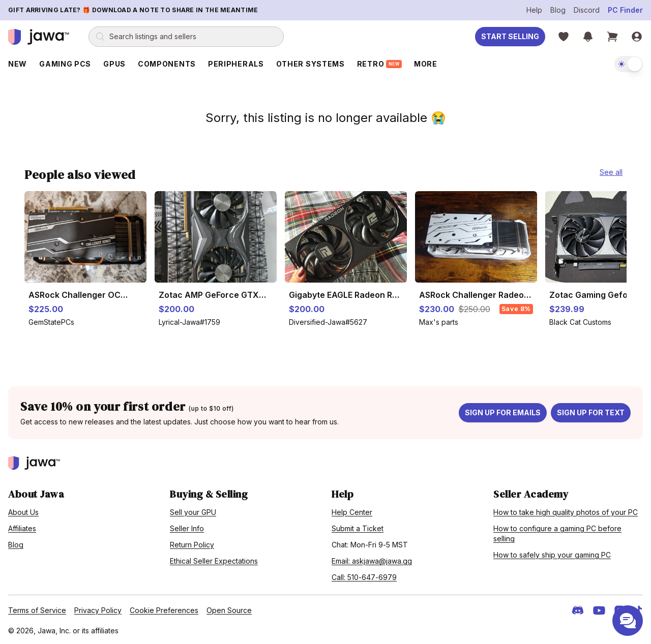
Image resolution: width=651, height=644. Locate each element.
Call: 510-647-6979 (364, 577)
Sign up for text (591, 412)
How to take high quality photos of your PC (566, 512)
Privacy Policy (98, 610)
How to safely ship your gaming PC (552, 555)
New (18, 64)
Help (534, 10)
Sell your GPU (193, 512)
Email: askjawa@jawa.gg (372, 561)
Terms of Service (37, 610)
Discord (587, 10)
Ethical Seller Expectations (214, 561)
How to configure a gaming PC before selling (557, 533)
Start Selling (510, 36)
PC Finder (625, 10)
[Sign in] (637, 37)
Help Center (352, 512)
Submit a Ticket (358, 528)
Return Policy (192, 545)
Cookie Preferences (164, 610)
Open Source (229, 610)
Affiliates (22, 528)
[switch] (629, 64)
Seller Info (187, 528)
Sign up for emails (503, 412)
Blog (558, 10)
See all (611, 172)
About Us (23, 512)
